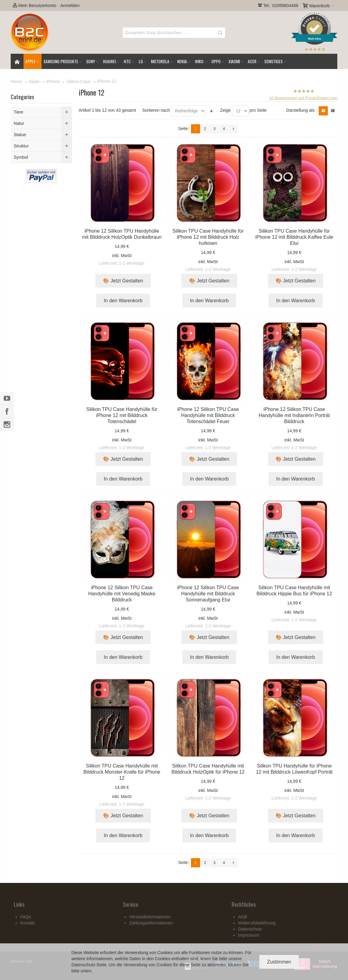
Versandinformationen (150, 917)
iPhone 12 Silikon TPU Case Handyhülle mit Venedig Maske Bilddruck (122, 594)
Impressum (249, 935)
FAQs (26, 917)
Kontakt (27, 923)
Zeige (225, 110)
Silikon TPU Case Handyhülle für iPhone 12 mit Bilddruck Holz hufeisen (208, 237)
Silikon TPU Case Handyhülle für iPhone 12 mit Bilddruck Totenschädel (122, 415)
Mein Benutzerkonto (35, 5)
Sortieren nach (156, 110)
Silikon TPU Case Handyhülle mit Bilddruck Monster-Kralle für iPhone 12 (122, 772)
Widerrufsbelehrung (257, 923)
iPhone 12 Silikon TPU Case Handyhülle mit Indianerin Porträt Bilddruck (294, 415)
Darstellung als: (301, 110)
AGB (243, 917)
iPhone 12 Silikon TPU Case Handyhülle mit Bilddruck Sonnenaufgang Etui (208, 594)
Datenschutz (83, 965)
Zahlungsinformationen (151, 923)
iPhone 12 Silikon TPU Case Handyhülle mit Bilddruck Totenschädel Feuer (208, 415)
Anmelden (70, 5)
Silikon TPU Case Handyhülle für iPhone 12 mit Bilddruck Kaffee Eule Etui (294, 237)
